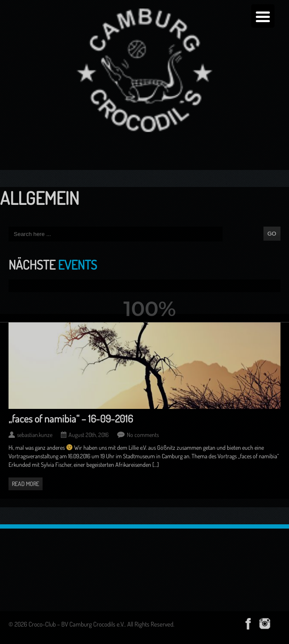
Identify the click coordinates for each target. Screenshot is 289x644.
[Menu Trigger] (263, 16)
